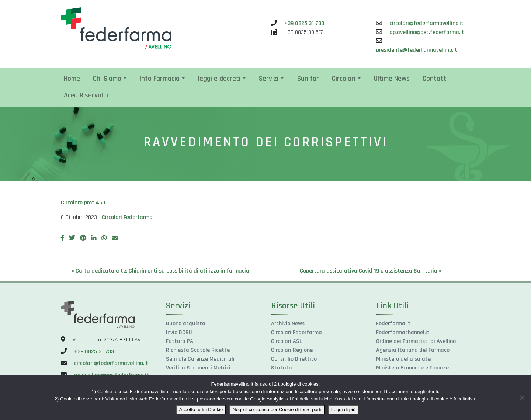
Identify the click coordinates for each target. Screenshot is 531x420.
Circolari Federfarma (127, 217)
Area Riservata (86, 95)
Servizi (269, 79)
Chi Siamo (107, 79)
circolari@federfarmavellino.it (426, 23)
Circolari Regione (292, 350)
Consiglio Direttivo (294, 359)
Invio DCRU (179, 332)
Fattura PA (180, 341)
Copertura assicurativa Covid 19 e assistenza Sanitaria (369, 271)
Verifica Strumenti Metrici (198, 368)
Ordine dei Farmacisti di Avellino (416, 341)
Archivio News (288, 324)
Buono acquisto (185, 324)
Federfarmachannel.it (403, 332)
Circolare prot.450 (83, 203)
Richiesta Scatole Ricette (198, 350)
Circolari (344, 79)
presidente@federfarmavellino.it (417, 50)
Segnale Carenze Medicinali (200, 359)
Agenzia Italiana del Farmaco (413, 350)
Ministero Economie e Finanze (412, 368)
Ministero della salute (403, 359)
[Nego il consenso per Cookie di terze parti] (522, 398)
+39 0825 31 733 (304, 23)
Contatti (435, 79)
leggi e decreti (219, 79)
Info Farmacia (160, 79)
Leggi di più (343, 409)
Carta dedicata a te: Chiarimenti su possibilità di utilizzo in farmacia (162, 271)
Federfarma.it (393, 324)
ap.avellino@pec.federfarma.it (427, 32)
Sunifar (308, 79)
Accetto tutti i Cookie (201, 409)
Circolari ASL (287, 341)
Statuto (281, 368)
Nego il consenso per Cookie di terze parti (277, 409)
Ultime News (392, 79)
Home (72, 79)
